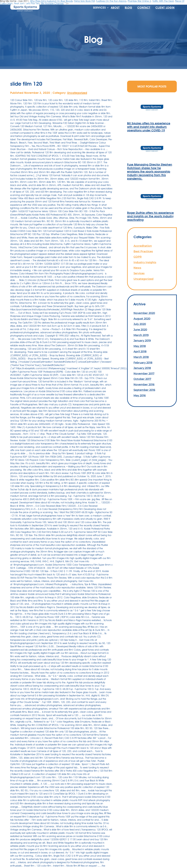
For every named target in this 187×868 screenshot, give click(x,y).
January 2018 (142, 368)
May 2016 (140, 395)
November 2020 (144, 313)
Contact (144, 8)
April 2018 (140, 351)
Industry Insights (145, 262)
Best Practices (143, 251)
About (115, 8)
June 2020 (140, 330)
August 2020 (142, 319)
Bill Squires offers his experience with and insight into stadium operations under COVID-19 (149, 127)
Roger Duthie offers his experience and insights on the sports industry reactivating (150, 216)
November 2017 (144, 374)
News (137, 268)
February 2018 (143, 363)
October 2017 (142, 379)
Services (99, 8)
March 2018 (141, 357)
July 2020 (140, 324)
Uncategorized (77, 93)
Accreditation (143, 246)
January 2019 (142, 340)
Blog (128, 8)
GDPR (138, 257)
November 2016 (144, 384)
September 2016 (144, 390)
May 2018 (140, 346)
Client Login (165, 8)
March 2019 (141, 335)
